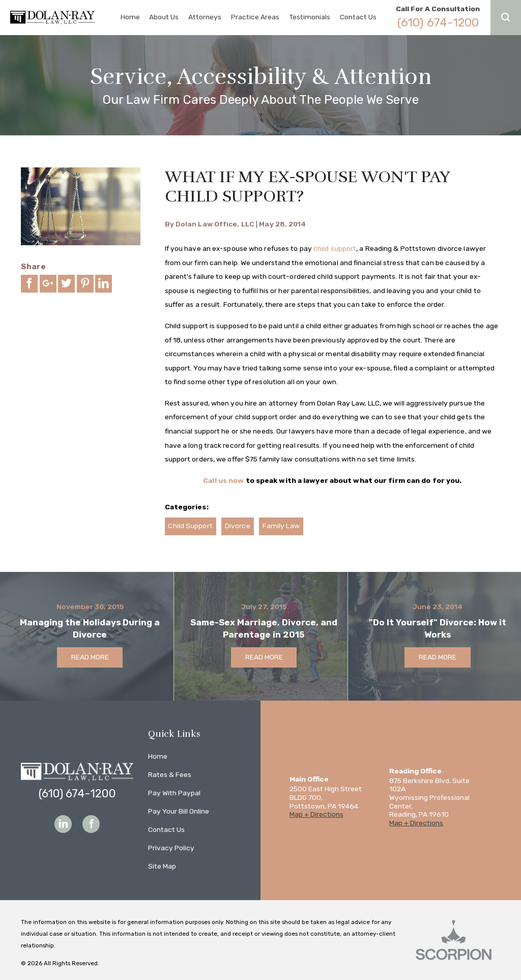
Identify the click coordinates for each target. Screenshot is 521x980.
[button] (506, 18)
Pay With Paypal (174, 793)
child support (335, 248)
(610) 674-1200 (438, 22)
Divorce (238, 526)
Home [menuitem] (130, 17)
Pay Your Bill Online (179, 811)
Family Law (281, 526)
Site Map (162, 866)
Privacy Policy (171, 848)
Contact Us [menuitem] (358, 17)
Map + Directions (316, 814)
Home (158, 756)
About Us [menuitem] (164, 17)
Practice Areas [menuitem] (255, 17)
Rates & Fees (170, 774)
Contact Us (166, 829)
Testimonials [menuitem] (310, 17)
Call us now (223, 480)
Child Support (190, 526)
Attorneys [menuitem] (205, 17)
